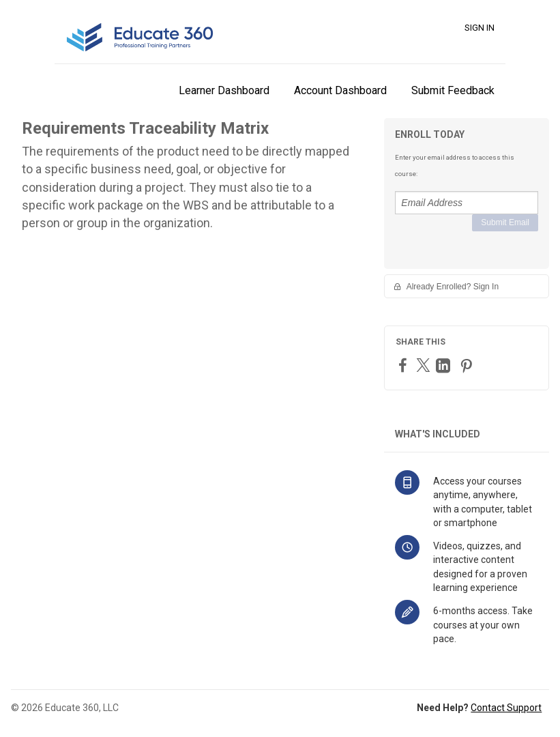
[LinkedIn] (445, 365)
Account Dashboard (340, 90)
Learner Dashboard (224, 90)
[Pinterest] (468, 365)
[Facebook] (404, 365)
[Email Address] (467, 203)
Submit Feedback (453, 90)
